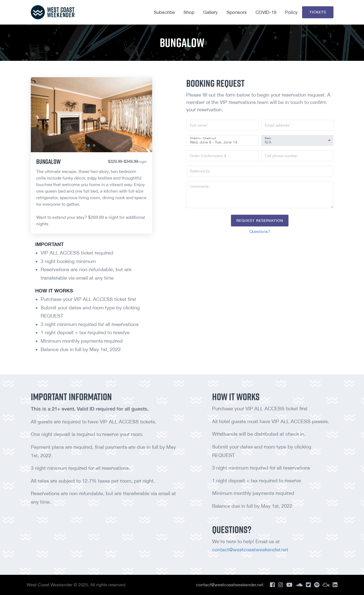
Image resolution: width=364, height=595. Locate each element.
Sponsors (237, 12)
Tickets (318, 12)
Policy (291, 12)
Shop (189, 12)
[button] (89, 145)
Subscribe (164, 12)
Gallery (210, 12)
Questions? (260, 231)
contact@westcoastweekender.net (250, 550)
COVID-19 (266, 12)
